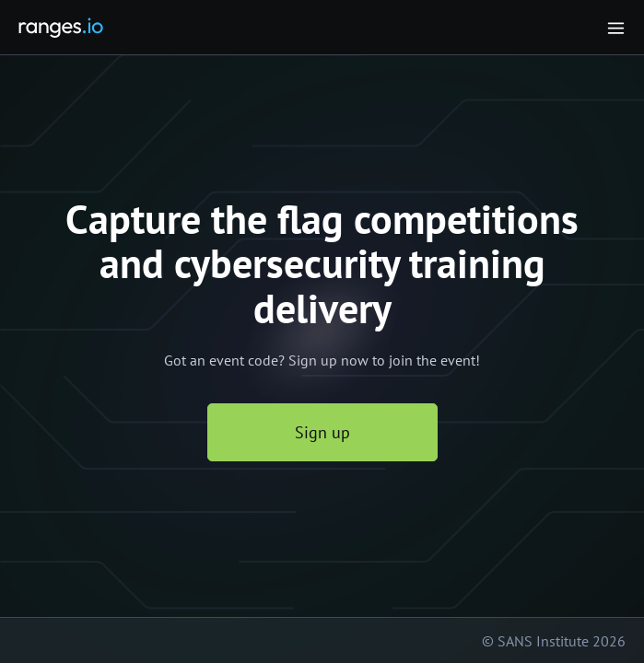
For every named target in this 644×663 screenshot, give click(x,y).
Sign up (322, 432)
